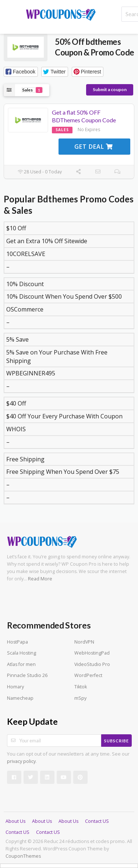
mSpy (80, 698)
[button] (21, 72)
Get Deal (94, 147)
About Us (15, 821)
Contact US (97, 821)
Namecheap (20, 698)
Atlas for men (21, 664)
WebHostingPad (92, 653)
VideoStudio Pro (92, 664)
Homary (15, 687)
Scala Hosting (22, 653)
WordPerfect (88, 675)
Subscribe (116, 741)
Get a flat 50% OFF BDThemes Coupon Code (84, 116)
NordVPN (84, 642)
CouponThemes (23, 856)
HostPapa (17, 642)
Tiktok (81, 687)
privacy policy (21, 761)
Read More (40, 579)
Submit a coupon (110, 89)
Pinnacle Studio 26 (27, 675)
